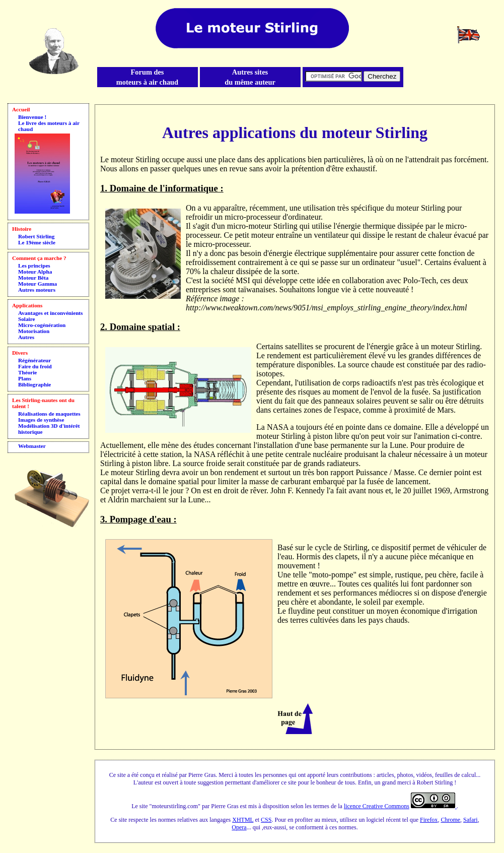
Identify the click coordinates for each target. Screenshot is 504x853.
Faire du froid (35, 366)
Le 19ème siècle (37, 242)
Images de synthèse (41, 420)
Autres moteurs (37, 290)
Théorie (27, 372)
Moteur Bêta (33, 278)
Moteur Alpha (35, 272)
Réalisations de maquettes (49, 414)
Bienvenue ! (32, 117)
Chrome (450, 820)
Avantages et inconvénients (50, 313)
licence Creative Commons (377, 806)
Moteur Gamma (38, 284)
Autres (26, 337)
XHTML (243, 820)
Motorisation (34, 331)
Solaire (26, 319)
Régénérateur (34, 360)
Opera (239, 827)
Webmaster (32, 446)
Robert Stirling (36, 236)
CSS (266, 820)
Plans (25, 378)
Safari (471, 820)
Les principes (34, 266)
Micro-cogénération (42, 325)
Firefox (429, 820)
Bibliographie (34, 384)
